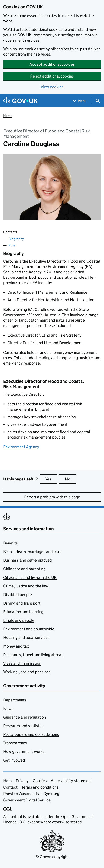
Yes (51, 479)
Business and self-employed (28, 560)
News (8, 709)
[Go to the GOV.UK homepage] (21, 101)
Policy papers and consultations (31, 734)
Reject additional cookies (52, 76)
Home (8, 116)
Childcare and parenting (24, 569)
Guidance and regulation (25, 717)
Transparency (15, 743)
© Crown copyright (52, 857)
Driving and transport (22, 603)
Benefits (10, 543)
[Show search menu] (97, 101)
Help (7, 781)
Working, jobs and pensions (27, 672)
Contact (10, 787)
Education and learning (23, 612)
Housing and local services (26, 638)
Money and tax (16, 646)
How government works (24, 752)
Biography (16, 239)
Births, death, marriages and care (32, 552)
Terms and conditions (40, 787)
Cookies (40, 781)
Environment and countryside (29, 629)
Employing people (19, 620)
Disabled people (18, 595)
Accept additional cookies (52, 64)
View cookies (52, 87)
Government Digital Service (27, 800)
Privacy (22, 781)
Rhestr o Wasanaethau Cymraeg (31, 794)
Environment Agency (21, 447)
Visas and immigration (22, 663)
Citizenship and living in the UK (30, 577)
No (71, 479)
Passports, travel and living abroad (33, 655)
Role (12, 245)
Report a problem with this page (52, 497)
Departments (15, 700)
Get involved (14, 760)
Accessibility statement (71, 781)
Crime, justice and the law (26, 586)
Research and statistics (24, 726)
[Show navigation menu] (80, 101)
